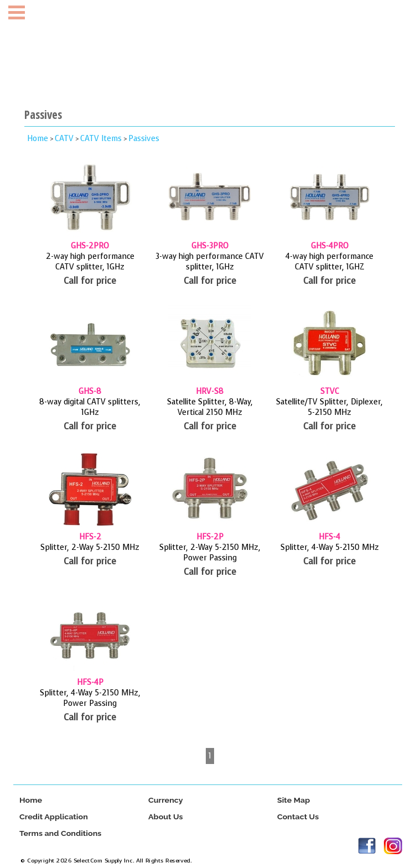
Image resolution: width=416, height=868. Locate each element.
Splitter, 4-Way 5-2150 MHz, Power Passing (90, 698)
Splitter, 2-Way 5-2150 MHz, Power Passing (210, 553)
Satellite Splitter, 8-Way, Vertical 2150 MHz (210, 407)
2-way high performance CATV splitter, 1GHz (90, 262)
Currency (166, 800)
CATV (64, 139)
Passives (144, 139)
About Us (166, 817)
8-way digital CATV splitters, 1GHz (90, 407)
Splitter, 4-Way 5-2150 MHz (330, 547)
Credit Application (54, 817)
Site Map (293, 800)
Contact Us (298, 817)
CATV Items (101, 139)
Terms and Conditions (60, 833)
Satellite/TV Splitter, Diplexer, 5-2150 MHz (329, 407)
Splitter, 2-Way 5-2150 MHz (90, 547)
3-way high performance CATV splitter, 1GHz (210, 262)
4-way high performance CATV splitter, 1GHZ (329, 262)
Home (38, 139)
